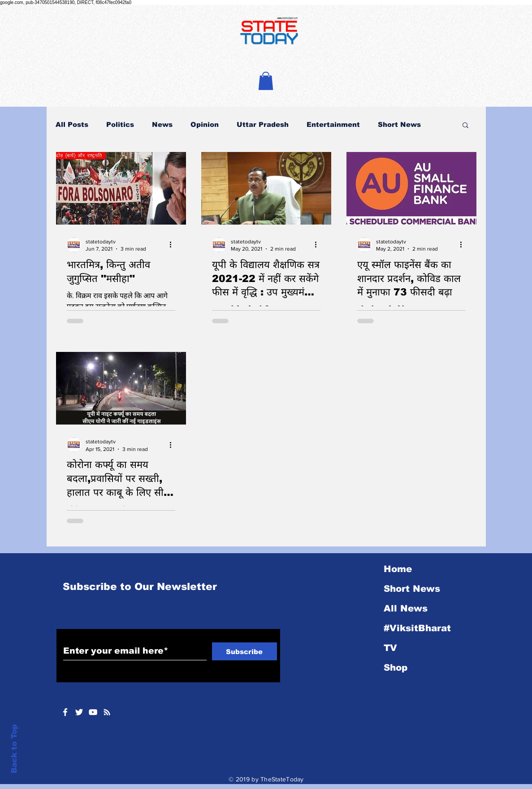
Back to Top (14, 749)
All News (406, 608)
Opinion (205, 124)
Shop (396, 668)
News (162, 124)
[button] (266, 81)
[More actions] (174, 245)
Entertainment (333, 124)
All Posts (72, 124)
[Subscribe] (244, 651)
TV (390, 648)
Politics (120, 124)
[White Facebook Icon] (65, 712)
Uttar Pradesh (263, 124)
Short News (399, 124)
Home (398, 569)
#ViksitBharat (417, 628)
